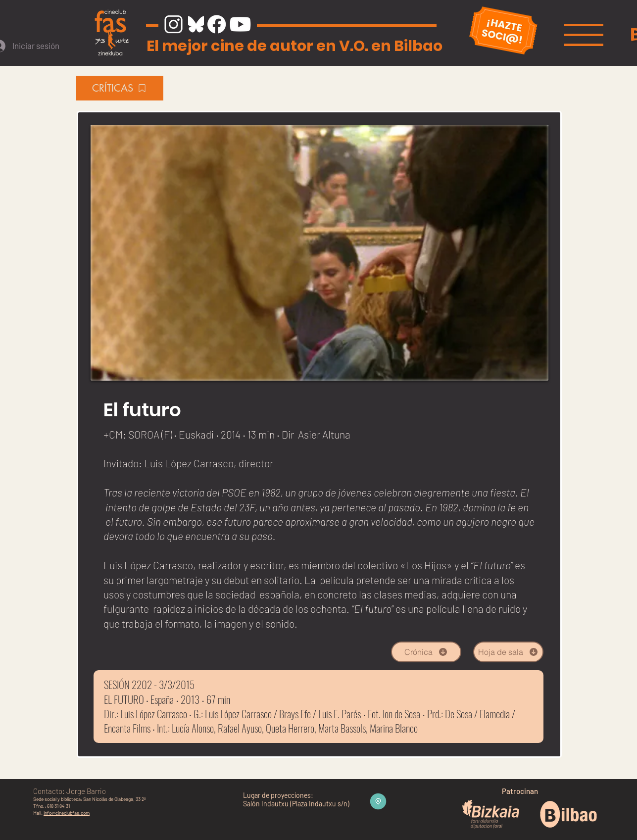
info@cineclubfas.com (67, 813)
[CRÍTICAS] (120, 88)
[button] (584, 35)
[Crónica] (426, 652)
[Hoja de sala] (508, 652)
